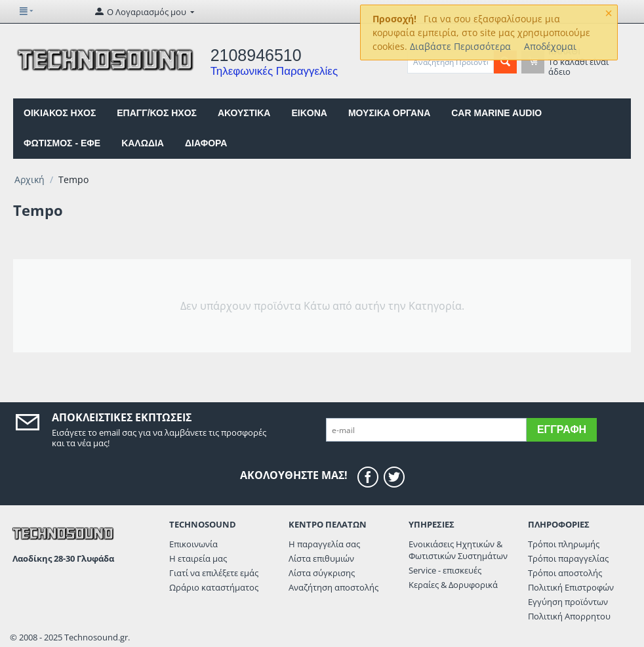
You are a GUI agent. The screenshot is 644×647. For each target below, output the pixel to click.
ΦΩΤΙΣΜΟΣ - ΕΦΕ (62, 143)
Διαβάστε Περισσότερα (460, 46)
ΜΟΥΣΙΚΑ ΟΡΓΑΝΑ (389, 113)
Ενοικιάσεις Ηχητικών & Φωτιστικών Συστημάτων (458, 550)
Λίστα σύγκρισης (322, 573)
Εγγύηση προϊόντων (568, 602)
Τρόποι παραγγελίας (568, 558)
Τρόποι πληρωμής (564, 544)
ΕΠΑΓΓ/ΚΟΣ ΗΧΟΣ (157, 113)
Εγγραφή (562, 429)
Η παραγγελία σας (324, 544)
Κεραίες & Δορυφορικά (453, 585)
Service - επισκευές (445, 570)
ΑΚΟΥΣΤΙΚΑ (244, 113)
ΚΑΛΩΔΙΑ (143, 143)
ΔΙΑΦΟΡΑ (206, 143)
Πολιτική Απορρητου (569, 616)
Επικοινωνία (193, 544)
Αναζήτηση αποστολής (333, 587)
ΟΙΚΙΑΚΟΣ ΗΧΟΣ (60, 113)
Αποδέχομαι (550, 46)
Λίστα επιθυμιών (321, 558)
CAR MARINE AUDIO (496, 113)
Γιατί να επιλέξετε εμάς (214, 573)
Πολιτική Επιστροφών (571, 587)
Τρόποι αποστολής (565, 573)
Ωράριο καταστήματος (214, 587)
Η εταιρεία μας (198, 558)
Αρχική (30, 179)
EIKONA (309, 113)
